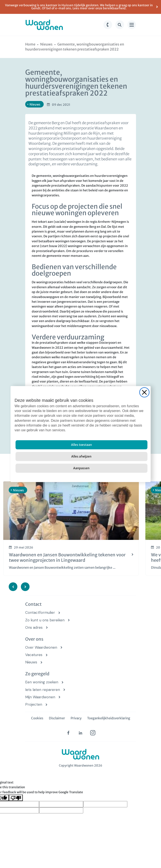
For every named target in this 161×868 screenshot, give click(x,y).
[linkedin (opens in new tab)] (81, 733)
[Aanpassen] (81, 468)
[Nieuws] (46, 44)
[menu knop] (132, 25)
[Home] (30, 44)
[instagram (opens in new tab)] (93, 733)
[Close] (144, 392)
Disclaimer (57, 718)
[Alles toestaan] (81, 445)
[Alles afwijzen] (81, 456)
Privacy (76, 718)
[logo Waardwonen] (44, 25)
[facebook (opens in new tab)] (68, 733)
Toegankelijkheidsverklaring (109, 718)
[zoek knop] (120, 25)
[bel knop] (108, 25)
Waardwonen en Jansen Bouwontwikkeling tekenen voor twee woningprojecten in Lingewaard (67, 557)
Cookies (37, 718)
